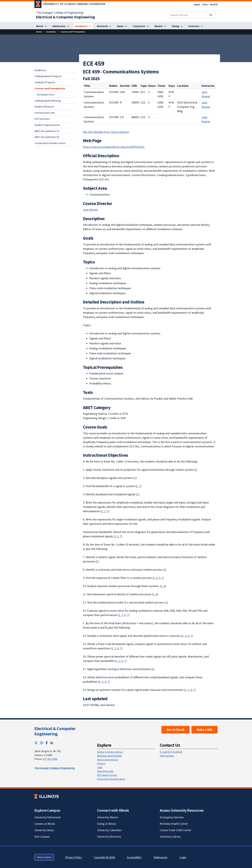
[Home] (39, 32)
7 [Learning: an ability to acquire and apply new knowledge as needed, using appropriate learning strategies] (140, 486)
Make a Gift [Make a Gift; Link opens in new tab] (205, 730)
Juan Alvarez (206, 94)
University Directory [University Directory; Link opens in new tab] (109, 837)
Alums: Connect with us (110, 752)
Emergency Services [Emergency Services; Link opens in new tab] (172, 817)
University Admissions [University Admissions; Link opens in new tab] (48, 817)
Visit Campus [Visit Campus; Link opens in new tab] (42, 837)
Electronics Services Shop (111, 779)
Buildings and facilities (110, 756)
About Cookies (44, 857)
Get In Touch (175, 730)
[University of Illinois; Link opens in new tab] (47, 796)
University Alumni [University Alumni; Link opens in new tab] (108, 817)
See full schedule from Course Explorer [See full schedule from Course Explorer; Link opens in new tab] (106, 132)
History (101, 763)
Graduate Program (45, 82)
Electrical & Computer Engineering (55, 731)
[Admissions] (61, 26)
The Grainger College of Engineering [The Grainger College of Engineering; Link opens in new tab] (60, 13)
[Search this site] (188, 15)
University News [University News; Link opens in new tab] (44, 830)
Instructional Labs (45, 113)
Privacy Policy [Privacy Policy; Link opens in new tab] (74, 857)
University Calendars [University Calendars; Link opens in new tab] (109, 830)
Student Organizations (47, 125)
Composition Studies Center (50, 143)
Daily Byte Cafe (105, 771)
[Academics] (83, 26)
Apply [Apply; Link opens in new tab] (197, 4)
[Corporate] (141, 26)
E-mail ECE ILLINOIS (171, 752)
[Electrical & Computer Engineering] (65, 17)
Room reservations (108, 760)
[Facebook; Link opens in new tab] (47, 743)
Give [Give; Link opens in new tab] (205, 4)
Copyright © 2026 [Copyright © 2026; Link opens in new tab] (104, 857)
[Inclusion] (196, 26)
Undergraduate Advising (48, 101)
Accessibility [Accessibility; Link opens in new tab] (134, 857)
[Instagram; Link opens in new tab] (42, 743)
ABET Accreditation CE (47, 131)
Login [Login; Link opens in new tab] (183, 857)
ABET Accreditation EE (47, 137)
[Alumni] (160, 26)
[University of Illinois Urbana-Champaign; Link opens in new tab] (70, 5)
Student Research (44, 107)
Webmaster (161, 857)
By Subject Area (46, 94)
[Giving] (177, 26)
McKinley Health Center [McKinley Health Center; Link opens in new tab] (174, 824)
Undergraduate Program (48, 76)
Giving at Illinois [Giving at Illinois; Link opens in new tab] (107, 824)
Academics (40, 70)
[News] (122, 26)
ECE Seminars (42, 119)
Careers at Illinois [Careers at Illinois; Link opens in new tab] (45, 824)
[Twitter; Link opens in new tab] (36, 743)
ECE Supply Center (107, 775)
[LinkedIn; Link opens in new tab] (52, 743)
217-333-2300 (50, 759)
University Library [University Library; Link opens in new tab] (170, 837)
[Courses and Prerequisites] (73, 32)
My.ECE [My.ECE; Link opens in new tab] (214, 4)
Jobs (100, 767)
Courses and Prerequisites (50, 88)
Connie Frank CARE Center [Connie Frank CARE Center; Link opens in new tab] (175, 830)
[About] (41, 26)
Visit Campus (167, 756)
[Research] (104, 26)
